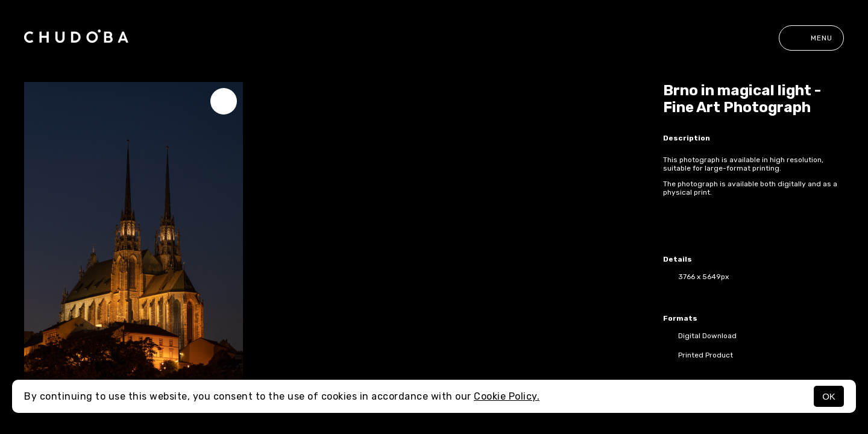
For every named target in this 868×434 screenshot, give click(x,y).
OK (829, 396)
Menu (811, 38)
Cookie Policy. (507, 396)
